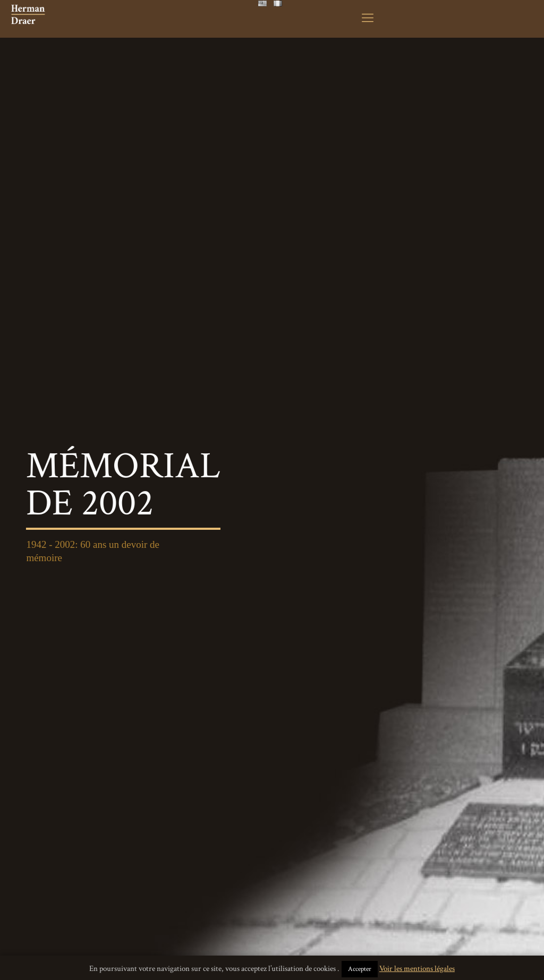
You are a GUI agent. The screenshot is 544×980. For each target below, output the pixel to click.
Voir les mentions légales (417, 969)
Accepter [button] (360, 969)
